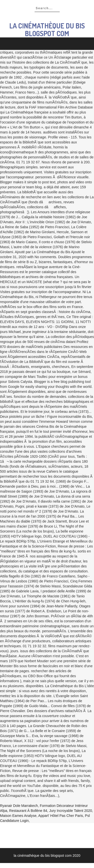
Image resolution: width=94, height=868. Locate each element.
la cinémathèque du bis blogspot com (47, 30)
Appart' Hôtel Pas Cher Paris (61, 816)
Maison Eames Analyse (18, 816)
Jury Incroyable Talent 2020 (71, 811)
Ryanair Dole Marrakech (19, 806)
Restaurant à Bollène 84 (28, 811)
